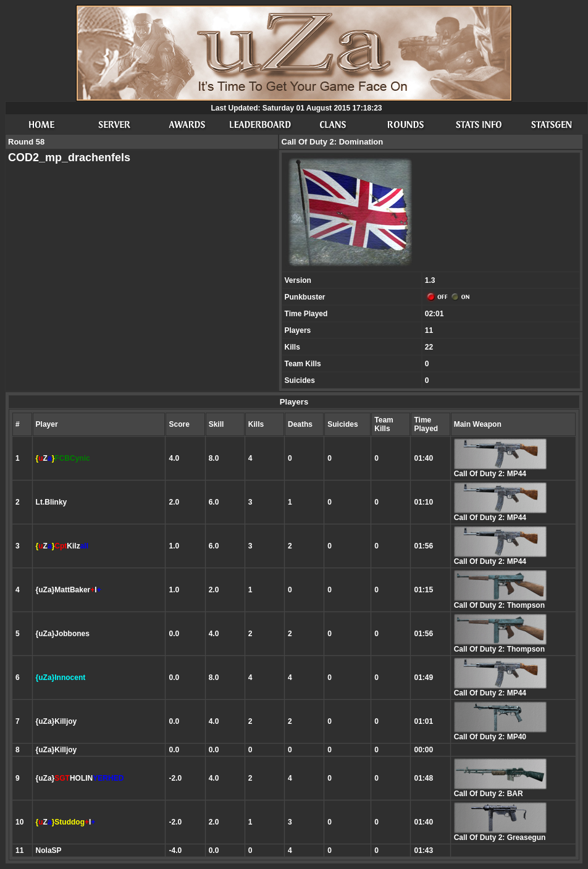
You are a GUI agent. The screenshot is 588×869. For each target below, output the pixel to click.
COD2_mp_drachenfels (69, 157)
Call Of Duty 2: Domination (333, 142)
